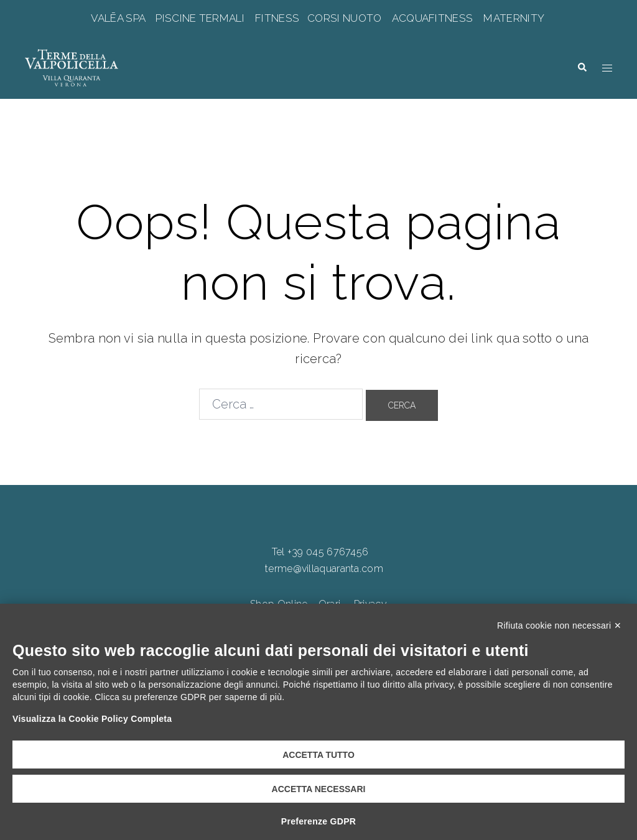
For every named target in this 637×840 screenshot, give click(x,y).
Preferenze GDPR (318, 821)
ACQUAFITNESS (432, 18)
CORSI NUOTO (345, 18)
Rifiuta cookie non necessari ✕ (559, 625)
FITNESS (277, 18)
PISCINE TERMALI (200, 18)
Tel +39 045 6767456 (320, 552)
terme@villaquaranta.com (324, 569)
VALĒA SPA (119, 18)
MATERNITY (514, 18)
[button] (582, 67)
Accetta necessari (319, 789)
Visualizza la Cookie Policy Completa (92, 719)
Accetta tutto (318, 755)
